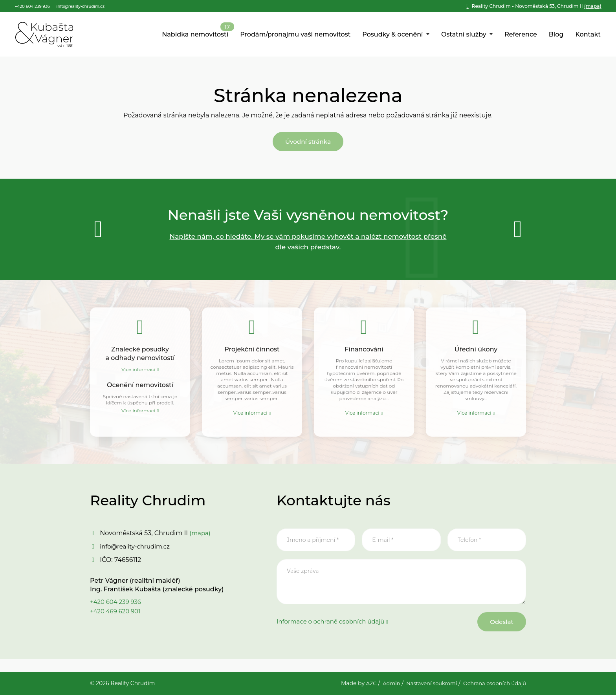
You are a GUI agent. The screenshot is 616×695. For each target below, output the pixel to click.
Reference (521, 35)
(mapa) (537, 6)
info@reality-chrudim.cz (137, 556)
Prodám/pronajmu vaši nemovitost (295, 35)
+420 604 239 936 (117, 612)
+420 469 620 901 (117, 621)
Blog (556, 35)
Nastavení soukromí (425, 684)
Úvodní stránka (308, 144)
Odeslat (497, 633)
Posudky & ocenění (393, 35)
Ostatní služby (465, 35)
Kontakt (588, 35)
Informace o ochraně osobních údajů (334, 633)
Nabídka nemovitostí (195, 35)
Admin (382, 684)
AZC (361, 684)
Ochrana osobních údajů (492, 684)
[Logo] (44, 35)
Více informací (138, 375)
